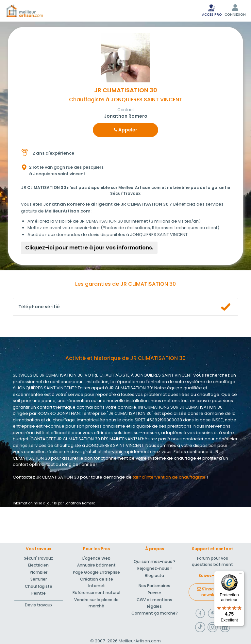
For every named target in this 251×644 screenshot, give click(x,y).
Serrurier (39, 579)
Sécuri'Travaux (38, 558)
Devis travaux (39, 605)
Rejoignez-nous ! (154, 568)
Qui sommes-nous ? (155, 561)
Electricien (38, 565)
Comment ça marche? (155, 613)
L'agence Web (96, 558)
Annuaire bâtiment (96, 565)
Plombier (39, 572)
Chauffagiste (39, 586)
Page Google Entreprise (96, 572)
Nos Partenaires (154, 586)
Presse (154, 593)
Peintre (39, 593)
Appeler (125, 130)
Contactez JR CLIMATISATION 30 (46, 477)
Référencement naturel (96, 593)
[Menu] (241, 575)
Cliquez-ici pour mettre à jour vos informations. (89, 248)
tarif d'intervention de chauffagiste (169, 477)
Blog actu (154, 576)
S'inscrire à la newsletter (212, 592)
